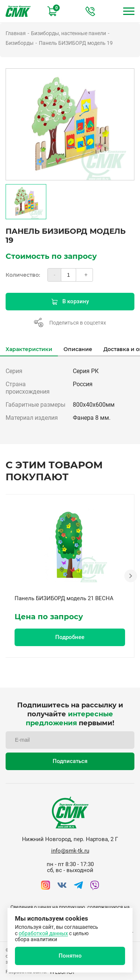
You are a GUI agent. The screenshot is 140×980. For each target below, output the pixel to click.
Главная (16, 33)
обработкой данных (43, 933)
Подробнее (70, 637)
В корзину (70, 301)
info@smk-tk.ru (70, 851)
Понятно (70, 956)
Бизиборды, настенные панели (69, 33)
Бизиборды (20, 43)
